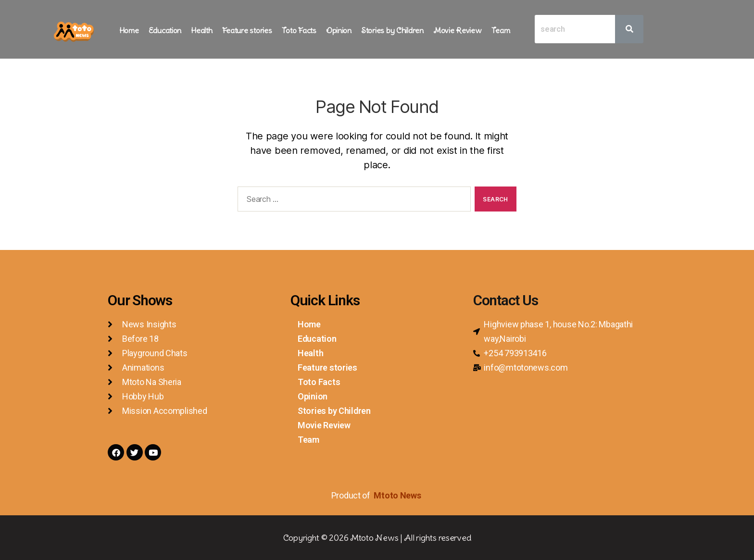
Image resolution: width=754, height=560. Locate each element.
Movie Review (458, 30)
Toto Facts (299, 30)
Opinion (339, 30)
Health (201, 30)
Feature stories (247, 30)
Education (165, 30)
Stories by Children (392, 30)
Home (129, 30)
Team (501, 30)
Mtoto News (398, 495)
